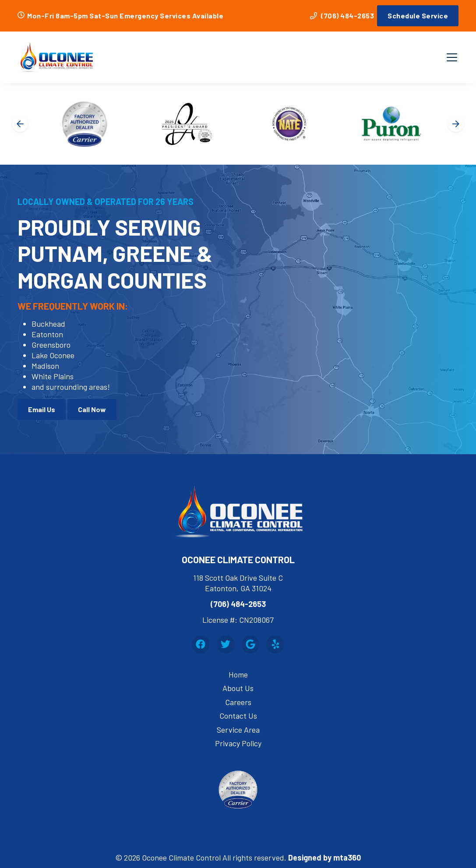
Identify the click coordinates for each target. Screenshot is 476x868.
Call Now (92, 409)
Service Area (238, 730)
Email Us (42, 409)
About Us (238, 688)
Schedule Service (418, 16)
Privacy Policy (238, 743)
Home (238, 674)
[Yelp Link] (275, 644)
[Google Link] (251, 644)
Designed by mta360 (324, 857)
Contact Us (238, 716)
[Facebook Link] (201, 644)
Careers (238, 702)
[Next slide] (456, 124)
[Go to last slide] (20, 124)
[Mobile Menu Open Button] (452, 57)
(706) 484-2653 (342, 16)
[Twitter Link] (226, 644)
